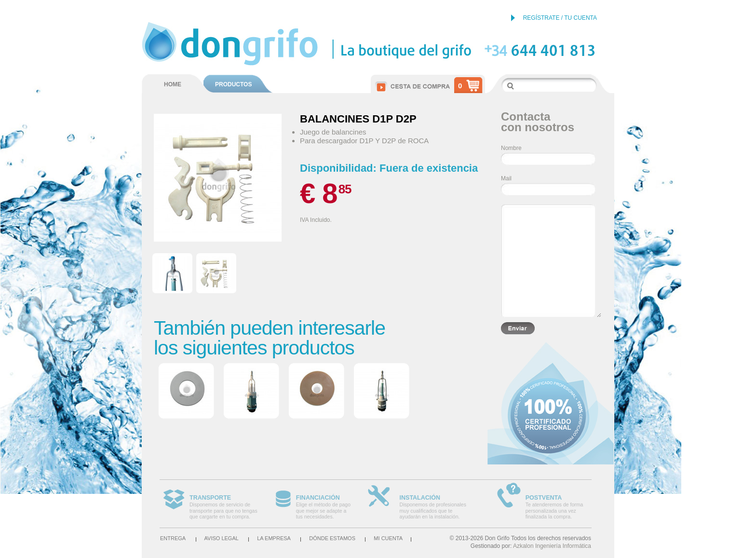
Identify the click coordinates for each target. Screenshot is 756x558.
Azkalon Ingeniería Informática (552, 546)
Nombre (511, 148)
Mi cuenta (388, 538)
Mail (506, 178)
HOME (173, 84)
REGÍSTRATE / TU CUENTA (560, 18)
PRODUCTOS (233, 84)
